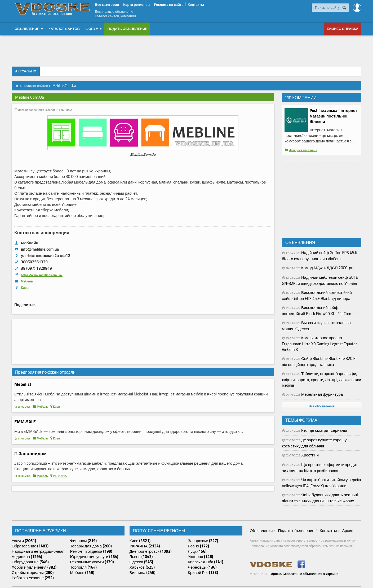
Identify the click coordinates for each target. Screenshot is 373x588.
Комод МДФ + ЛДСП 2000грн (327, 268)
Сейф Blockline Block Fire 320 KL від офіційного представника (320, 361)
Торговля (83, 567)
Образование (30, 546)
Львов (141, 557)
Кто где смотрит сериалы (324, 430)
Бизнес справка (343, 29)
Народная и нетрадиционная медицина (38, 554)
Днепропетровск (151, 551)
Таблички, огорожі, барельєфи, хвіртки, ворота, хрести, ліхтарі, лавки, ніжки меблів (321, 379)
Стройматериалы (33, 573)
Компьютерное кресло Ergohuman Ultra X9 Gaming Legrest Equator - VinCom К (321, 344)
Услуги (24, 541)
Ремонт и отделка (91, 551)
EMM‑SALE (25, 422)
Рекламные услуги (92, 562)
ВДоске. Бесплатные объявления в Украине (304, 574)
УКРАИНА (60, 476)
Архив (348, 531)
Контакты (196, 5)
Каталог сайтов (64, 29)
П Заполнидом (30, 454)
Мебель (27, 281)
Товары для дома (91, 546)
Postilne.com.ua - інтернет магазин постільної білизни (333, 116)
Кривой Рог (203, 573)
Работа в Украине (33, 578)
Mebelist (23, 384)
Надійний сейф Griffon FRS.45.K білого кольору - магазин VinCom (320, 256)
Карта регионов (136, 5)
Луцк (197, 551)
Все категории (107, 5)
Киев (25, 288)
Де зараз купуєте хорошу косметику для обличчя (314, 443)
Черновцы (202, 567)
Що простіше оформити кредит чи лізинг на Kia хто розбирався (320, 468)
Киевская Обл (206, 562)
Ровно (198, 546)
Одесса (141, 562)
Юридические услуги (94, 557)
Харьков (142, 567)
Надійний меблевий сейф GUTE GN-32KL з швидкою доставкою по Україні (320, 280)
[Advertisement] (186, 49)
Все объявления (322, 406)
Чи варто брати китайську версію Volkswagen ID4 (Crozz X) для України (321, 483)
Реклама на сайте (169, 5)
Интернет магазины (303, 150)
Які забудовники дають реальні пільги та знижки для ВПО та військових (320, 498)
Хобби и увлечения (34, 567)
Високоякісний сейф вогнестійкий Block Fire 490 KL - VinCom (317, 311)
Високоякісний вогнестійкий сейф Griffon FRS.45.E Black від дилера (317, 295)
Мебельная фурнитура (322, 394)
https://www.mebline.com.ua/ (42, 275)
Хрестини (310, 455)
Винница (143, 573)
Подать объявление (127, 29)
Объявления (261, 531)
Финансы (84, 541)
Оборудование (30, 562)
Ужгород (200, 557)
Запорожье (203, 541)
